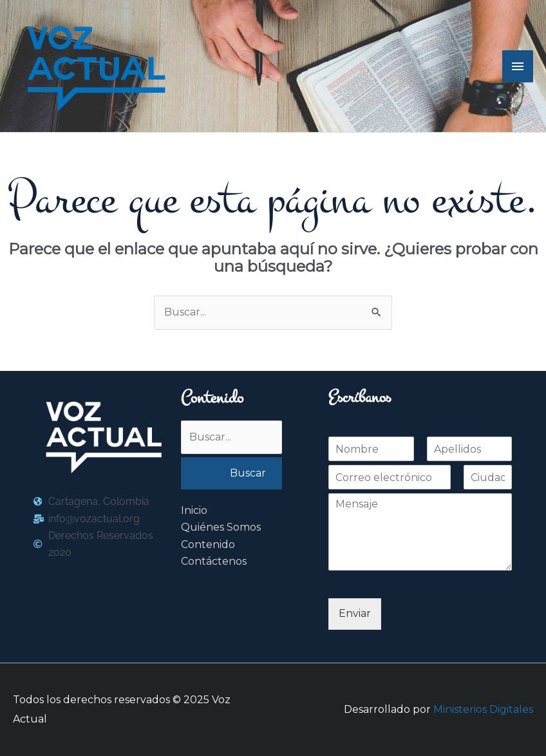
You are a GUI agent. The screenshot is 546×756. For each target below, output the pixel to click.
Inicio (194, 510)
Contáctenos (214, 561)
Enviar (355, 613)
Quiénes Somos (221, 527)
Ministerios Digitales (483, 709)
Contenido (208, 544)
